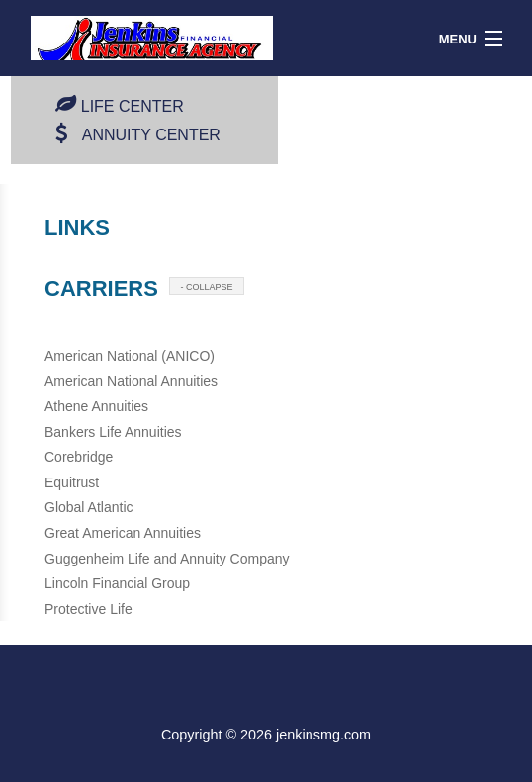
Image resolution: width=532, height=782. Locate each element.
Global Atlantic (89, 507)
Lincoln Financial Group (117, 583)
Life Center (133, 106)
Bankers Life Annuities (113, 432)
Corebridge (79, 457)
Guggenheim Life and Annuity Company (167, 559)
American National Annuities (131, 381)
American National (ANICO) (130, 356)
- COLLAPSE (206, 287)
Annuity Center (151, 135)
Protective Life (89, 609)
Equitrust (72, 482)
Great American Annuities (123, 533)
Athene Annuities (96, 406)
